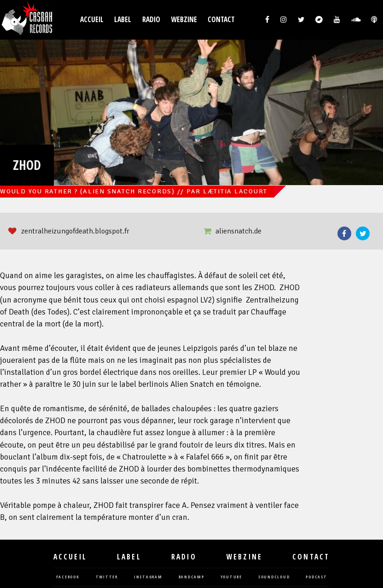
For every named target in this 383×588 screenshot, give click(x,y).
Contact (221, 20)
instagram (148, 577)
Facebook (344, 233)
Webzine (184, 20)
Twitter (363, 233)
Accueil (92, 20)
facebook (68, 577)
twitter (107, 577)
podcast (316, 577)
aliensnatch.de (238, 231)
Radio (151, 20)
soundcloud (274, 577)
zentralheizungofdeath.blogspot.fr (75, 231)
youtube (231, 577)
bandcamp (191, 577)
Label (123, 20)
